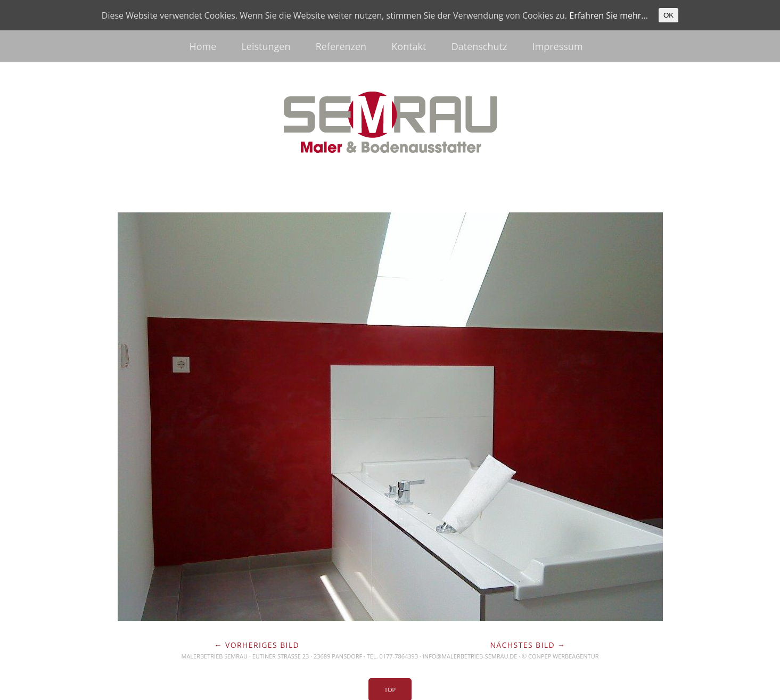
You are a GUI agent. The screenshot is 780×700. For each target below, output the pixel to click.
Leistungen (266, 46)
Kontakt (409, 46)
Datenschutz (479, 46)
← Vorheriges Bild (257, 645)
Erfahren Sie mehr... (609, 15)
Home (203, 46)
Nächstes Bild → (528, 645)
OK (668, 15)
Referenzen (341, 46)
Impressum (558, 46)
